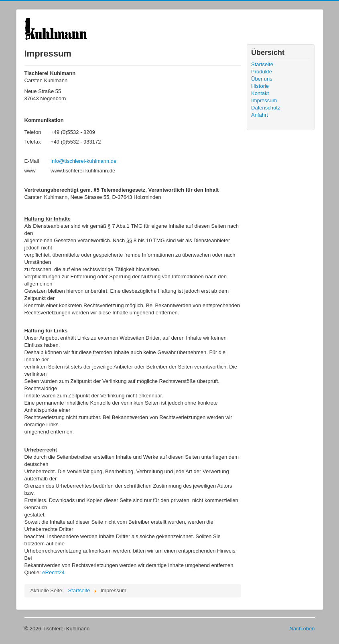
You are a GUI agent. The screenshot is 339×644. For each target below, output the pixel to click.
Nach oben (302, 629)
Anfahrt (260, 115)
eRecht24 (53, 572)
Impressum (264, 100)
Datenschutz (266, 108)
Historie (260, 86)
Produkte (262, 72)
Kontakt (260, 93)
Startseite (262, 64)
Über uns (262, 79)
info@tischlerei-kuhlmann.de (83, 161)
